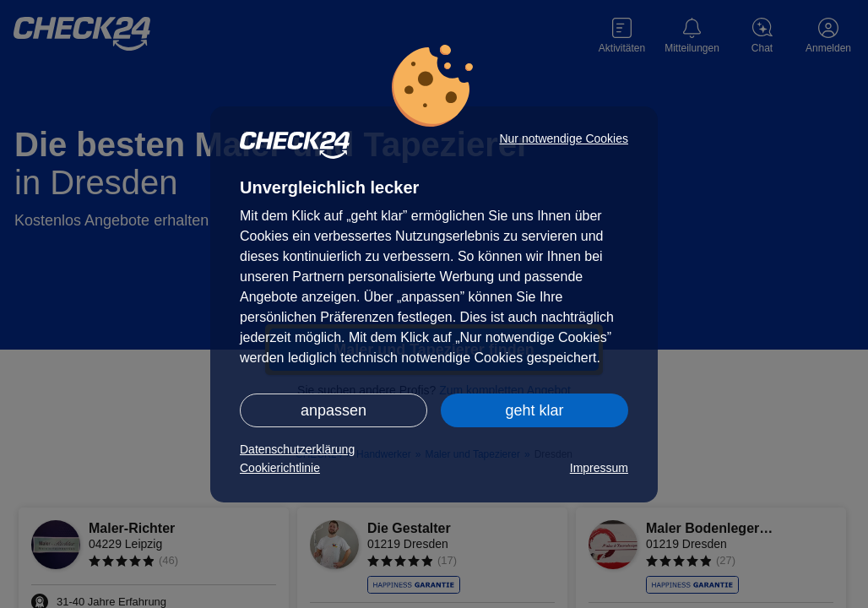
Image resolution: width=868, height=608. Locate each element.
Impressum (599, 468)
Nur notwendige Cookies (564, 138)
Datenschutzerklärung (297, 449)
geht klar (534, 410)
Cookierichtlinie (280, 468)
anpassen (334, 410)
